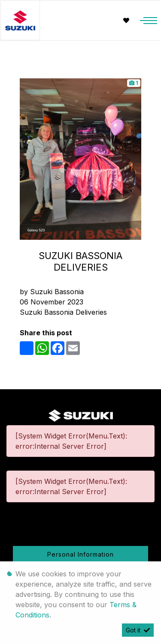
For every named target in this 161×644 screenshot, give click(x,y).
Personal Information (80, 554)
